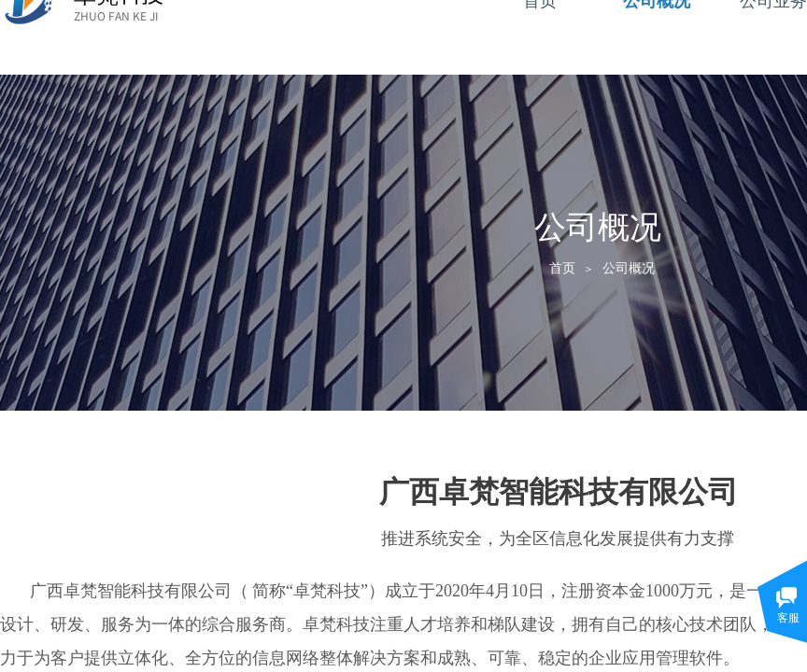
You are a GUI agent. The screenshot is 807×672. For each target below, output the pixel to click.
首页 (562, 268)
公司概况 (629, 268)
